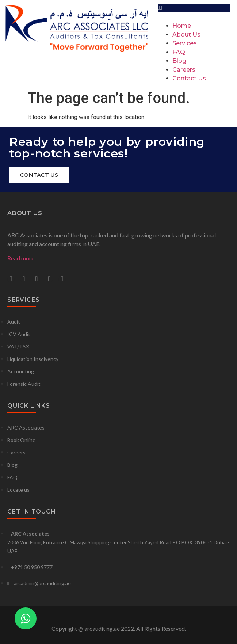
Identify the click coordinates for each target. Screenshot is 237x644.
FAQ (179, 52)
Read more (21, 258)
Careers (184, 70)
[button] (194, 8)
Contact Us (189, 78)
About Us (186, 35)
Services (185, 43)
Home (182, 26)
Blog (179, 61)
